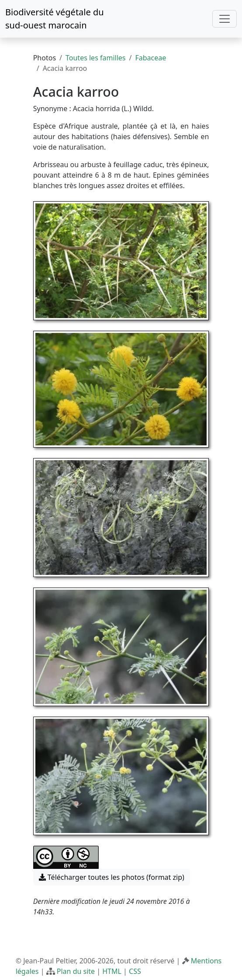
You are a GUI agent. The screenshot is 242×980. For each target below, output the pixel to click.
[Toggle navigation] (225, 19)
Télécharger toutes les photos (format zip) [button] (112, 877)
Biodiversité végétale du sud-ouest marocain (55, 19)
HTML (112, 971)
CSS (135, 971)
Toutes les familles (95, 58)
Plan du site (76, 971)
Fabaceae (150, 58)
